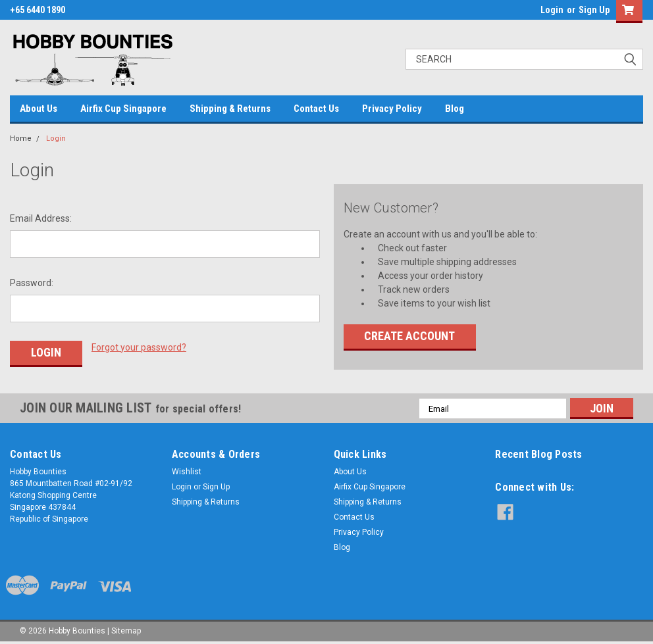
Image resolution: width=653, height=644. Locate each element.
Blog (455, 109)
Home (21, 138)
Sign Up (594, 10)
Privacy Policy (392, 109)
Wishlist (187, 472)
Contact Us (316, 109)
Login (552, 10)
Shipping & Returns (230, 109)
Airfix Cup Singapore (123, 109)
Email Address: (41, 218)
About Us (39, 109)
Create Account (409, 336)
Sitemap (126, 631)
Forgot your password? (139, 347)
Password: (32, 283)
